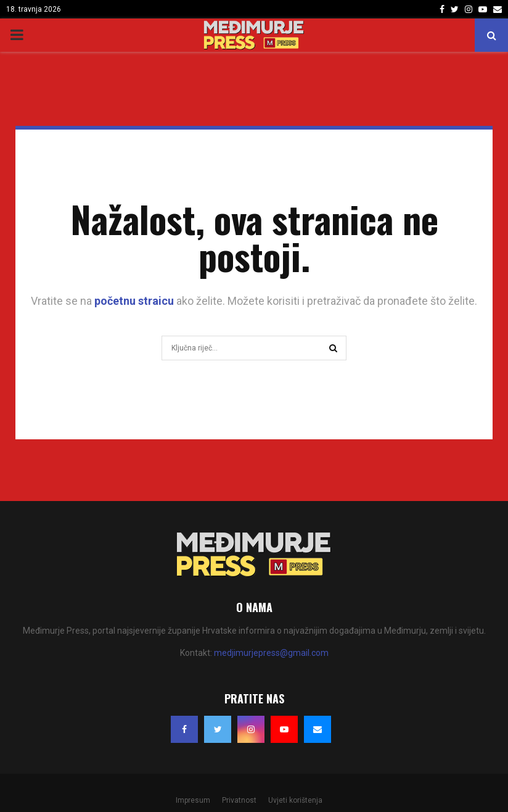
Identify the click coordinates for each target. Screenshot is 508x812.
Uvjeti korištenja (295, 800)
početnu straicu (134, 301)
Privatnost (239, 800)
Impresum (193, 800)
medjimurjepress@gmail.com (271, 653)
